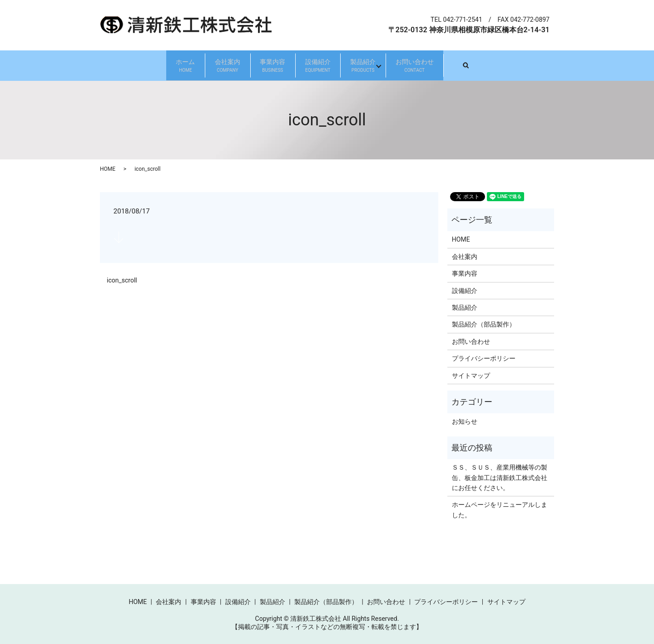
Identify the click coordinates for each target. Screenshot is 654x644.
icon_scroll (122, 280)
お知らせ (465, 421)
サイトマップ (471, 375)
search (550, 65)
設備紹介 (330, 65)
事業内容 (260, 65)
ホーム (124, 65)
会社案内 (190, 65)
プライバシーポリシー (484, 358)
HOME (108, 168)
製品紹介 (400, 65)
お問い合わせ (476, 65)
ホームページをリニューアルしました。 (500, 509)
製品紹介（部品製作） (484, 324)
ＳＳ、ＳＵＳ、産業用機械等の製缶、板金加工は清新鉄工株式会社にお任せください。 (500, 477)
